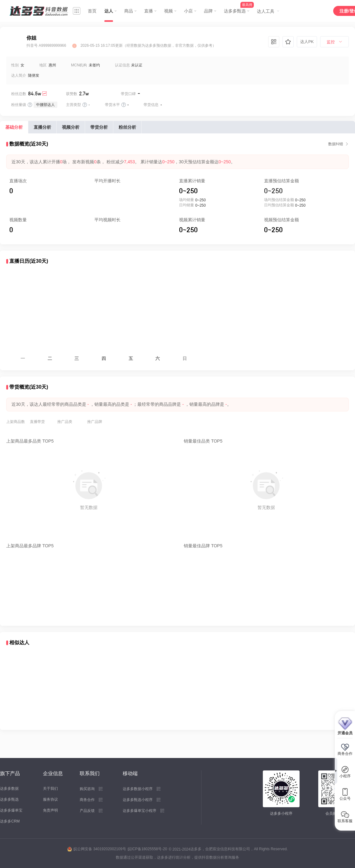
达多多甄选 (9, 799)
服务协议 (50, 799)
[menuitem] (334, 42)
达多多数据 (9, 789)
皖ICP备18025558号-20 (147, 849)
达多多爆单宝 (11, 810)
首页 (92, 11)
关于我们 (50, 789)
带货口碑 (128, 94)
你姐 (31, 38)
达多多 (196, 849)
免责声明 (50, 810)
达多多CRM (10, 821)
